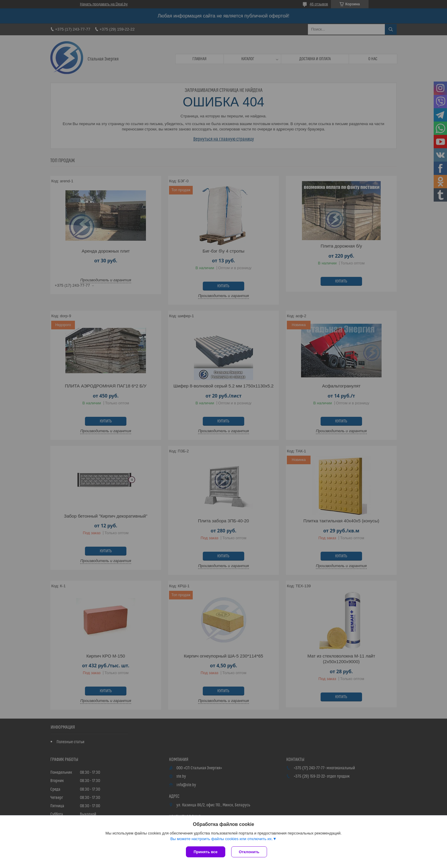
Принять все (206, 852)
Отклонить (249, 852)
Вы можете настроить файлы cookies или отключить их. (221, 839)
